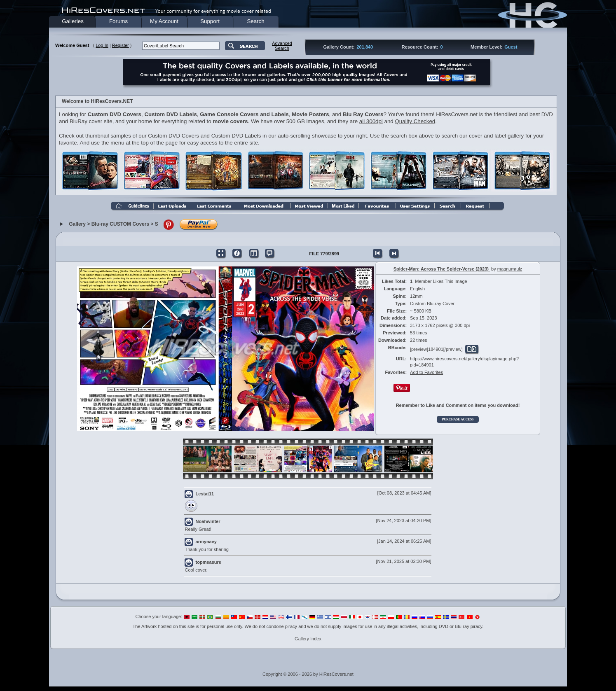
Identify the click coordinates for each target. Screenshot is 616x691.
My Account (164, 21)
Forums (118, 21)
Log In (102, 45)
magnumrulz (510, 269)
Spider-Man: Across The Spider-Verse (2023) (442, 269)
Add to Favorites (426, 372)
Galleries (73, 21)
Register (121, 45)
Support (210, 21)
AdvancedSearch (282, 46)
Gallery (77, 224)
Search (255, 21)
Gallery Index (308, 639)
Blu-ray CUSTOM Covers (120, 224)
